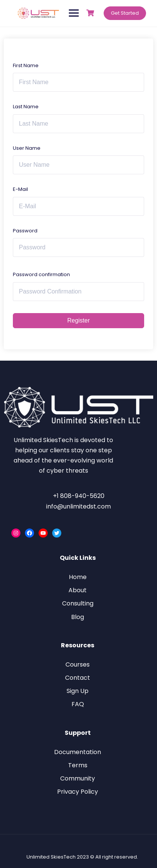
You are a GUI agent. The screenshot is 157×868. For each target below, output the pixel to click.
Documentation (78, 752)
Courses (78, 664)
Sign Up (78, 691)
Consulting (78, 603)
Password (25, 231)
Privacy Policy (78, 792)
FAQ (78, 704)
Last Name (26, 107)
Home (78, 577)
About (78, 590)
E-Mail (20, 189)
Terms (78, 765)
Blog (78, 617)
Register (79, 320)
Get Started (125, 13)
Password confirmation (41, 274)
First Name (26, 65)
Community (78, 778)
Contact (78, 678)
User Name (27, 148)
